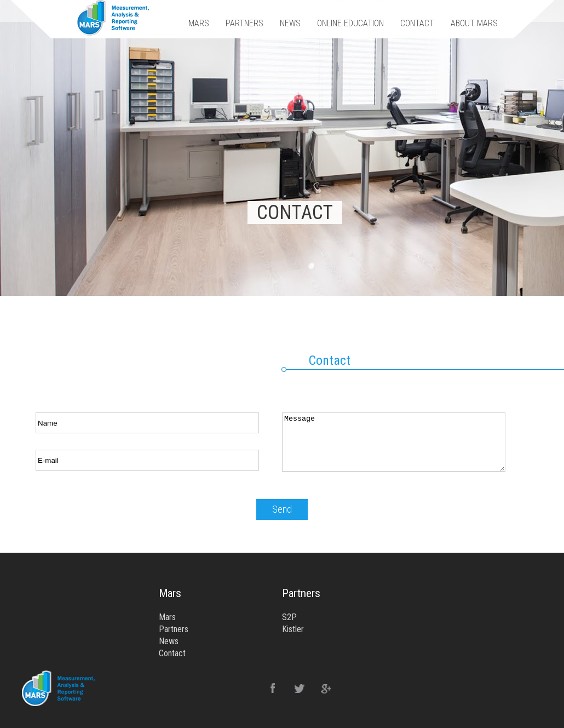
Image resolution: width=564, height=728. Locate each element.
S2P (289, 617)
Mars (167, 617)
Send (282, 509)
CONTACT (417, 23)
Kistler (293, 629)
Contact (172, 653)
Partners (174, 629)
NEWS (290, 23)
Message (394, 442)
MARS (199, 23)
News (169, 641)
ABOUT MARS (474, 23)
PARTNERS (244, 23)
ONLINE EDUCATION (350, 23)
